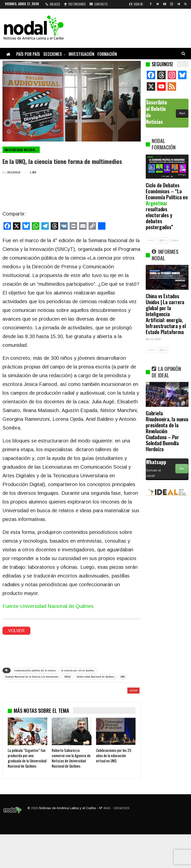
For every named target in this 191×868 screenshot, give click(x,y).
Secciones (53, 54)
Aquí (182, 113)
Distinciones (75, 4)
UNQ (123, 677)
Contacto (99, 4)
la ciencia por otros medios (78, 670)
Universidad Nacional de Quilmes (22, 150)
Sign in (136, 4)
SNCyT (68, 677)
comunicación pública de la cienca (35, 670)
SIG (163, 240)
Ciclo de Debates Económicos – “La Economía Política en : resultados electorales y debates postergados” (167, 206)
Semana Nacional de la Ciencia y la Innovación (32, 677)
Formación (107, 54)
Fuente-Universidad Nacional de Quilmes (48, 606)
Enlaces (53, 4)
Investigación (81, 54)
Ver (182, 469)
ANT (151, 240)
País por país (28, 54)
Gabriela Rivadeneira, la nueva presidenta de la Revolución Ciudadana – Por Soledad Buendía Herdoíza (167, 431)
